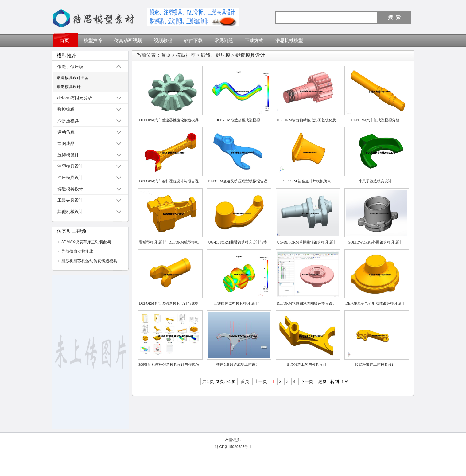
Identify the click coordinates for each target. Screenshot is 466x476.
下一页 (307, 382)
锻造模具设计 (69, 87)
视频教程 (163, 41)
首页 (64, 41)
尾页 (322, 382)
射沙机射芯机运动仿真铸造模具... (91, 261)
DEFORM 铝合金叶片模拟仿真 (306, 181)
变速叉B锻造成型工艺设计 (238, 365)
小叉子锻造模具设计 (375, 181)
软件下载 (193, 41)
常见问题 (224, 41)
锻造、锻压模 (216, 55)
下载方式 (254, 41)
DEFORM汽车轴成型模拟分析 (375, 120)
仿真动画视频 (128, 41)
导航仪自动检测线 (77, 251)
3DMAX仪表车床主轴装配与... (88, 242)
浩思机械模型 (289, 41)
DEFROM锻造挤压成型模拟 (238, 120)
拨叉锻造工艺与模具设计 (306, 365)
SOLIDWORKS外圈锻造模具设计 (375, 242)
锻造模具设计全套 (73, 78)
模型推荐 (93, 41)
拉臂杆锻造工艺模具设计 (375, 365)
